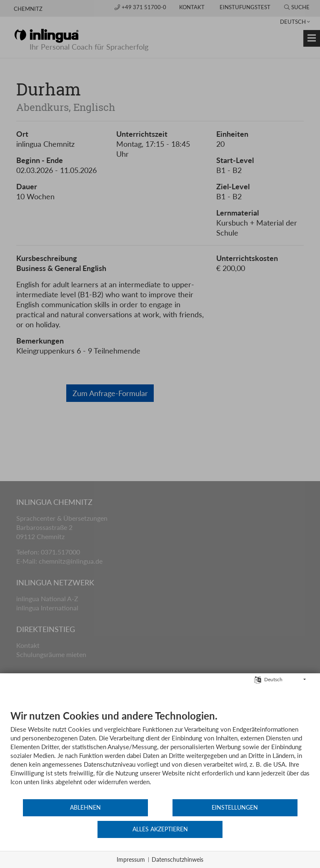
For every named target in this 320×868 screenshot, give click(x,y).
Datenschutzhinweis (177, 859)
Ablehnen (60, 830)
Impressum (131, 859)
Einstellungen (160, 830)
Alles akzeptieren (260, 830)
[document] (160, 776)
